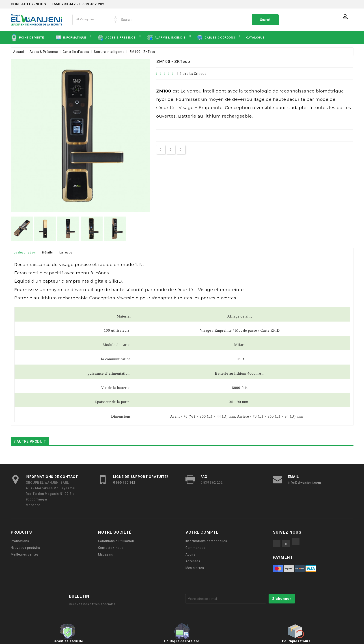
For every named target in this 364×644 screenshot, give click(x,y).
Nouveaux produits (26, 548)
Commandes (195, 548)
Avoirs (191, 554)
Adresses (193, 561)
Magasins (106, 554)
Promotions (20, 541)
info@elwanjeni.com (305, 483)
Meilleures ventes (25, 554)
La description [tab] (26, 252)
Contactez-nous (111, 548)
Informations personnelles (206, 541)
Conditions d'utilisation (116, 541)
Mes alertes (195, 568)
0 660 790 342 (124, 483)
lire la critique (193, 74)
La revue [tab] (71, 252)
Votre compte (202, 532)
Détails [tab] (51, 252)
